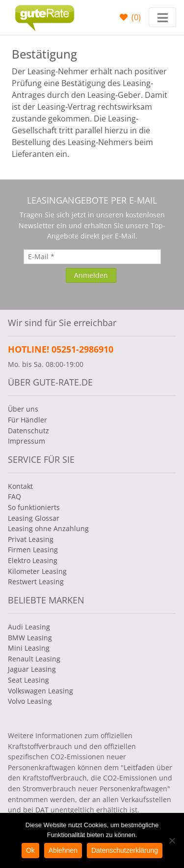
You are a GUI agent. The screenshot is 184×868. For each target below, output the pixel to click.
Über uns (23, 409)
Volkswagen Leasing (40, 691)
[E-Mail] (92, 257)
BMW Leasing (30, 638)
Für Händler (27, 420)
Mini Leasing (29, 648)
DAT (42, 810)
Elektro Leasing (33, 560)
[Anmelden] (91, 275)
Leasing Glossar (34, 518)
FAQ (14, 496)
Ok (30, 850)
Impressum (26, 441)
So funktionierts (34, 507)
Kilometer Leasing (37, 571)
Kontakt (20, 486)
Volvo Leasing (30, 701)
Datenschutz (28, 431)
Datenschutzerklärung (125, 850)
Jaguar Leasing (32, 669)
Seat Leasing (28, 680)
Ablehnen (63, 850)
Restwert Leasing (36, 582)
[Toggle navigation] (162, 17)
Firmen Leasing (33, 550)
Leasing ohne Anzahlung (48, 528)
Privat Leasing (31, 539)
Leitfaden (139, 767)
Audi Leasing (29, 627)
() (135, 17)
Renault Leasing (34, 659)
